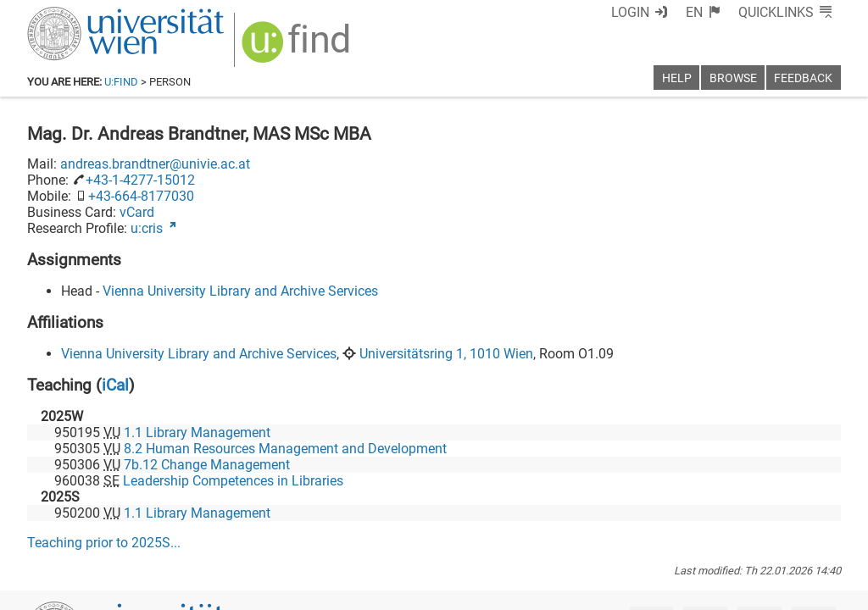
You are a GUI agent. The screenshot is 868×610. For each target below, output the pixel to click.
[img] (298, 48)
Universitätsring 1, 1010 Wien (446, 354)
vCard (137, 212)
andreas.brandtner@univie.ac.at (155, 164)
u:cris (147, 228)
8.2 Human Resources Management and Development (285, 449)
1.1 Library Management (197, 433)
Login (630, 12)
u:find (121, 82)
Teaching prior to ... (104, 543)
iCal (115, 385)
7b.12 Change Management (207, 465)
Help (677, 78)
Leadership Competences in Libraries (233, 481)
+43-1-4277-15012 (140, 180)
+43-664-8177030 (141, 196)
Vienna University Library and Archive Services (240, 291)
